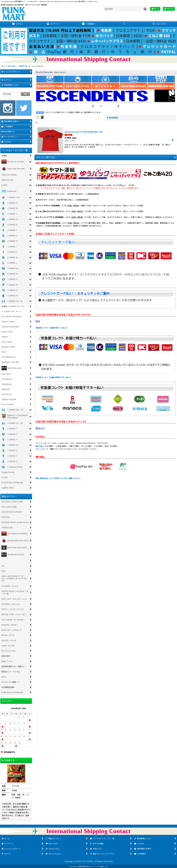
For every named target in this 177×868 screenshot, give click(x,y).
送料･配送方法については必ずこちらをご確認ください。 (59, 478)
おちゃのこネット (85, 866)
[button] (124, 24)
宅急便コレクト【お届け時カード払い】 (52, 328)
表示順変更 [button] (112, 118)
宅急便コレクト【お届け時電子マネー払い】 (54, 377)
